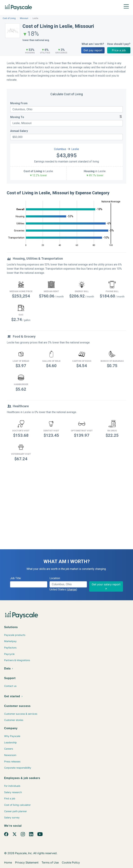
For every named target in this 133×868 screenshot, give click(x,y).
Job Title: (16, 578)
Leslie (75, 149)
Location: (55, 578)
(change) (72, 589)
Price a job (119, 50)
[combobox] (66, 109)
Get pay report (93, 50)
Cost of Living (9, 18)
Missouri (24, 18)
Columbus (60, 149)
